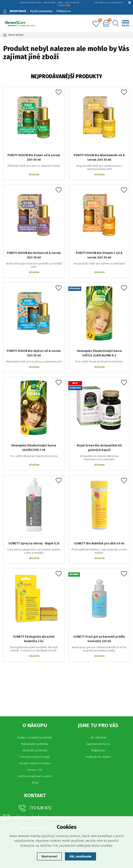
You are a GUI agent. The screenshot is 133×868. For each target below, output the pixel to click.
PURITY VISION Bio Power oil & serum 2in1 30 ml (34, 154)
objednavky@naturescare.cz (41, 804)
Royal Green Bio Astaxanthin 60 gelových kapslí (99, 440)
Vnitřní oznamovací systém (35, 763)
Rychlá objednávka (42, 11)
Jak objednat (98, 724)
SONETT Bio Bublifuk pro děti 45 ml (99, 533)
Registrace (98, 737)
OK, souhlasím (81, 856)
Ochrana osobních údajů (35, 744)
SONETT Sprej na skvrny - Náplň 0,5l (34, 533)
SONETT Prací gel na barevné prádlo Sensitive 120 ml (99, 626)
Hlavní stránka (13, 35)
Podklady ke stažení (98, 744)
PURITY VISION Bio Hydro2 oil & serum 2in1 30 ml (34, 345)
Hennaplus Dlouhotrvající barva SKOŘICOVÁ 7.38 (34, 440)
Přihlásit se (64, 11)
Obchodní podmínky (35, 737)
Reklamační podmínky (35, 731)
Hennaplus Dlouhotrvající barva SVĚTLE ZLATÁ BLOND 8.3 (99, 345)
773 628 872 (40, 795)
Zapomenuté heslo (98, 731)
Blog (35, 769)
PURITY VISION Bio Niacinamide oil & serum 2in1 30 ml (99, 154)
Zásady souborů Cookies (35, 750)
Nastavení (49, 856)
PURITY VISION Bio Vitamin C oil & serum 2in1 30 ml (99, 249)
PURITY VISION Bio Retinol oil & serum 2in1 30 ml (34, 249)
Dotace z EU (35, 757)
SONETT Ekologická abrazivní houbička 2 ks (34, 626)
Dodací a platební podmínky (35, 724)
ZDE (68, 5)
